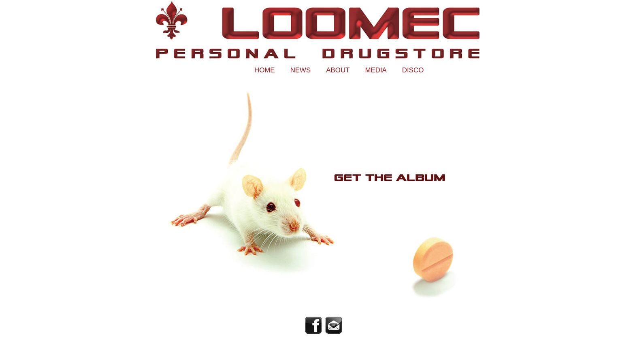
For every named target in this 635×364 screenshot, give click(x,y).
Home (265, 70)
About (338, 70)
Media (376, 70)
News (301, 70)
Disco (413, 70)
